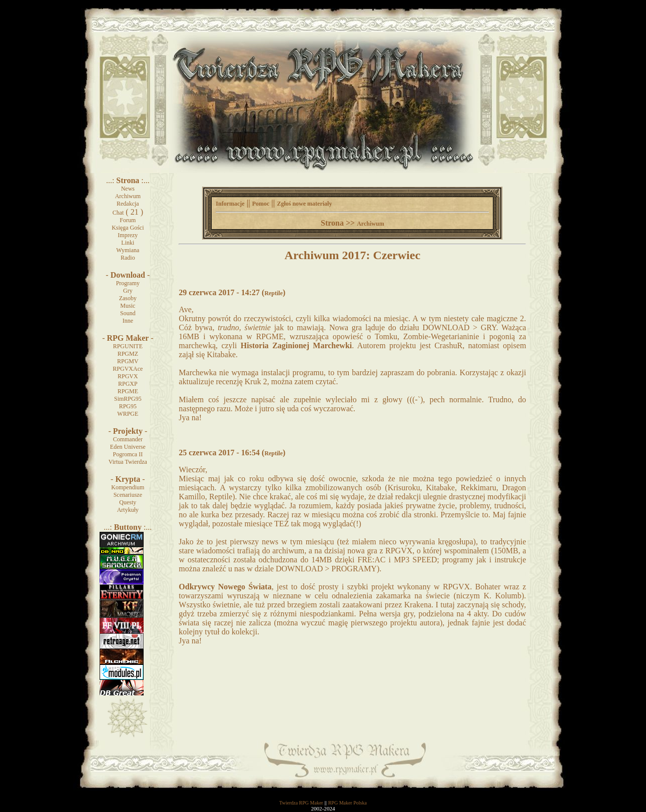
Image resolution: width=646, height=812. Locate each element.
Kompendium (128, 487)
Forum (128, 220)
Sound (128, 313)
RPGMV (128, 361)
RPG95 (128, 406)
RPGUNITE (128, 346)
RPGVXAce (128, 369)
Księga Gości (128, 228)
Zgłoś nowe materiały (304, 204)
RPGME (128, 391)
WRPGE (128, 414)
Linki (128, 243)
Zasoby (128, 298)
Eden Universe (128, 447)
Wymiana (128, 250)
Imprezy (128, 235)
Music (128, 306)
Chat (118, 213)
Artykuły (128, 510)
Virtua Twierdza (128, 462)
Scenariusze (128, 495)
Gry (128, 291)
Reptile (273, 293)
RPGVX (128, 376)
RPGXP (128, 384)
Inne (128, 321)
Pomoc (261, 204)
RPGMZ (128, 354)
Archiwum (128, 196)
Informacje (230, 204)
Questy (128, 502)
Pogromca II (128, 454)
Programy (128, 283)
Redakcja (128, 204)
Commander (128, 439)
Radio (128, 258)
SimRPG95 (128, 399)
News (128, 189)
